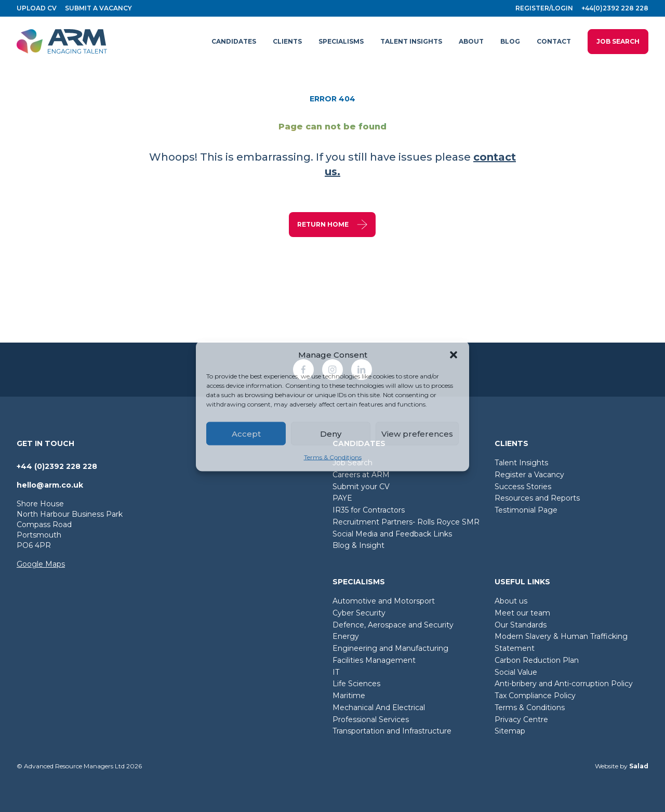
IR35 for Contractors (369, 510)
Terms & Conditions (333, 457)
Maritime (349, 696)
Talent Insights (521, 463)
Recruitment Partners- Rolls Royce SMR (406, 522)
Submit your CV (361, 487)
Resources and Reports (537, 498)
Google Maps (41, 564)
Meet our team (522, 613)
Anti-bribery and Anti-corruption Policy (564, 684)
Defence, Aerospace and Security (393, 625)
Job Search (618, 41)
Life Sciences (356, 684)
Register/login (544, 8)
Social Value (516, 672)
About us (511, 601)
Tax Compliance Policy (535, 696)
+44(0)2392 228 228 (615, 8)
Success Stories (523, 487)
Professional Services (371, 719)
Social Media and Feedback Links (392, 534)
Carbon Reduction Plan (537, 660)
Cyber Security (359, 613)
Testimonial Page (526, 510)
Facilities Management (374, 660)
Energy (346, 636)
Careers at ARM (361, 475)
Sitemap (510, 731)
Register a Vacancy (529, 475)
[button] (454, 355)
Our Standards (521, 625)
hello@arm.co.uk (50, 485)
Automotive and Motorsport (384, 601)
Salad (639, 766)
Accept (246, 433)
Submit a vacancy (98, 8)
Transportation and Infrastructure (392, 731)
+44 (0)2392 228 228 (57, 466)
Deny (331, 433)
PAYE (342, 498)
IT (336, 672)
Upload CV (37, 8)
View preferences (417, 433)
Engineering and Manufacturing (390, 648)
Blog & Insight (358, 545)
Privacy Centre (521, 719)
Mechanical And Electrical (379, 708)
